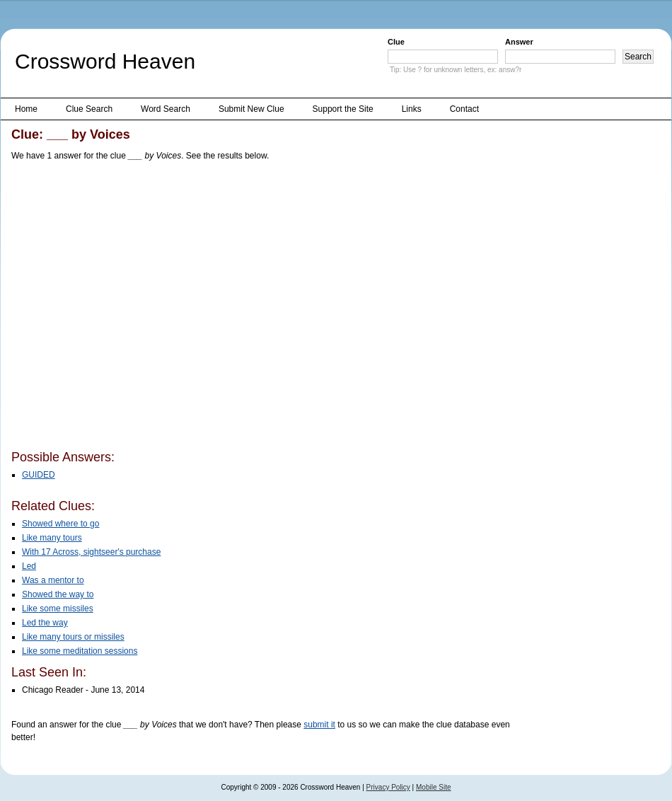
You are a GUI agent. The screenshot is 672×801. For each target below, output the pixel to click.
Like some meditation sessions (80, 651)
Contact (464, 109)
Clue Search (89, 109)
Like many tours (52, 538)
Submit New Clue (251, 109)
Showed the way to (58, 594)
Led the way (45, 623)
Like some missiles (58, 609)
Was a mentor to (53, 580)
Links (412, 109)
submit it (319, 725)
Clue (396, 42)
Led (29, 566)
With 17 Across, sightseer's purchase (91, 552)
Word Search (166, 109)
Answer (519, 42)
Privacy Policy (388, 787)
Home (26, 109)
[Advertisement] (133, 308)
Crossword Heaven (105, 61)
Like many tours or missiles (73, 637)
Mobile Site (433, 787)
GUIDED (39, 475)
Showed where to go (60, 524)
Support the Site (343, 109)
